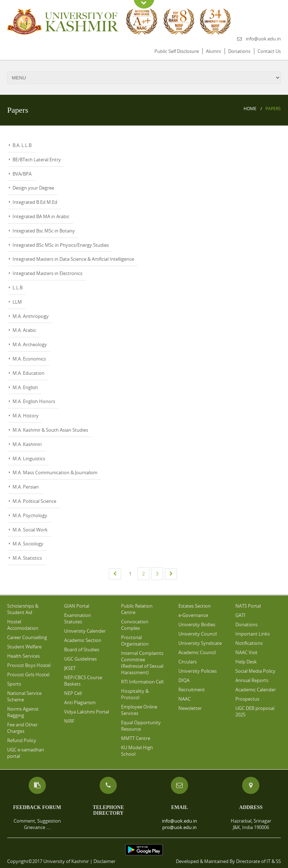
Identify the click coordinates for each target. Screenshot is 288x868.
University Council (198, 634)
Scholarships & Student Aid (23, 609)
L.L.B (18, 288)
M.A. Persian (26, 487)
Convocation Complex (135, 625)
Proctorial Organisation (135, 641)
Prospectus (247, 699)
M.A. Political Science (34, 501)
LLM (17, 302)
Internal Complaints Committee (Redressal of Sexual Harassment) (142, 663)
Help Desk (246, 662)
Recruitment (192, 690)
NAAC (184, 699)
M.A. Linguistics (29, 458)
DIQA (184, 680)
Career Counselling (27, 637)
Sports (14, 684)
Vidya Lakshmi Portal (87, 712)
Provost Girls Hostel (28, 675)
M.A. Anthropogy (31, 316)
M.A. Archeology (30, 344)
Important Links (253, 634)
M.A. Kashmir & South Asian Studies (50, 430)
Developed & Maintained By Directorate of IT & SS (228, 861)
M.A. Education (28, 373)
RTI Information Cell (142, 682)
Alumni (213, 51)
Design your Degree (33, 188)
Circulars (188, 662)
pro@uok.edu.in (179, 827)
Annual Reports (252, 680)
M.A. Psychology (30, 515)
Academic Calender (256, 690)
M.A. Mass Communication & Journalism (55, 472)
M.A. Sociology (28, 544)
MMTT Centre (136, 738)
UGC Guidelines (80, 659)
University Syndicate (200, 643)
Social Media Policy (255, 671)
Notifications (249, 643)
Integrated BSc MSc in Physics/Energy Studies (61, 245)
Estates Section (195, 606)
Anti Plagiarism (80, 702)
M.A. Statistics (27, 558)
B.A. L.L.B (22, 145)
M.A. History (26, 416)
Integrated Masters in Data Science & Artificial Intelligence (73, 259)
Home (250, 109)
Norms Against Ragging (23, 712)
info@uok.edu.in (263, 39)
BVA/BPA (22, 174)
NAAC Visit (246, 652)
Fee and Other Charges (22, 728)
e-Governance (193, 615)
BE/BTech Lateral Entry (37, 160)
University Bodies (197, 624)
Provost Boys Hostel (29, 665)
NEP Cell (73, 693)
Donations (239, 51)
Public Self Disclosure (177, 51)
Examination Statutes (78, 618)
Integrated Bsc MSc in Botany (44, 231)
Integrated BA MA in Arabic (41, 216)
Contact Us (269, 51)
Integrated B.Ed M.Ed (35, 202)
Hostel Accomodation (23, 625)
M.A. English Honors (34, 401)
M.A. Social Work (30, 530)
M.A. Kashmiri (27, 444)
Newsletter (190, 708)
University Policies (198, 671)
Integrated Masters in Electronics (47, 273)
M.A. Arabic (24, 330)
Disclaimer (104, 861)
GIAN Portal (77, 606)
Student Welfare (24, 647)
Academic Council (197, 652)
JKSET (70, 668)
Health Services (23, 656)
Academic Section (83, 640)
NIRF (69, 721)
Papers (273, 109)
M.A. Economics (29, 359)
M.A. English (25, 387)
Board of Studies (82, 649)
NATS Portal (248, 606)
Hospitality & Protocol (135, 694)
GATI (240, 615)
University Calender (85, 631)
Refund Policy (22, 740)
